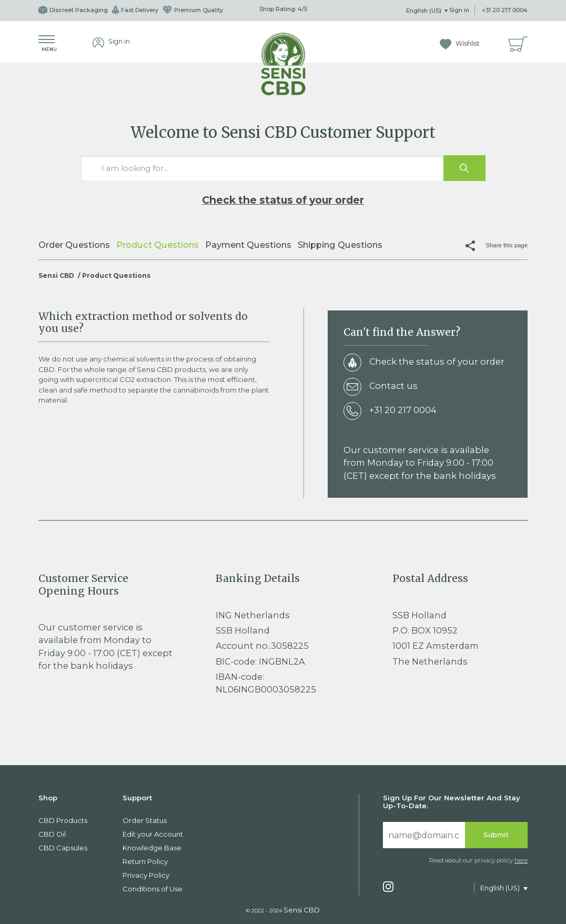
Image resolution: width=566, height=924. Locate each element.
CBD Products (63, 820)
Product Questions (158, 245)
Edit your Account (153, 834)
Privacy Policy (146, 875)
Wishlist (460, 43)
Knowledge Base (152, 848)
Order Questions (74, 245)
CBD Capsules (63, 848)
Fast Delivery (135, 10)
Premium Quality (193, 10)
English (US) (424, 11)
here (521, 860)
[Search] (424, 835)
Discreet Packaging (73, 10)
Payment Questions (248, 245)
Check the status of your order (283, 200)
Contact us (381, 388)
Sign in (459, 10)
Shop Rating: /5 (283, 9)
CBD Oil (52, 834)
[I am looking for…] (283, 168)
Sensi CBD (56, 275)
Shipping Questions (340, 245)
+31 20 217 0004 (505, 10)
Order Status (145, 820)
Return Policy (145, 861)
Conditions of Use (153, 889)
